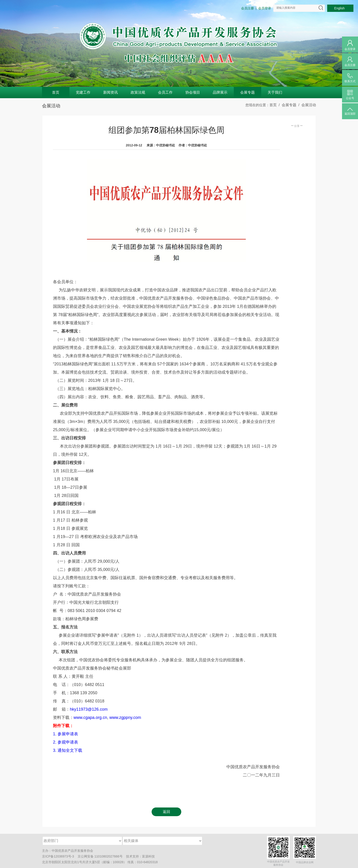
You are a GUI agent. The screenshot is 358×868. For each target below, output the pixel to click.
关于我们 (275, 92)
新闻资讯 (111, 92)
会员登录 (265, 8)
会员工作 (165, 92)
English (340, 8)
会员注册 (247, 8)
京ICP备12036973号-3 (58, 856)
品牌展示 (220, 92)
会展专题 (247, 92)
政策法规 (138, 92)
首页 (56, 92)
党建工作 (83, 92)
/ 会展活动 (306, 105)
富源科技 (148, 856)
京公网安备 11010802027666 (99, 856)
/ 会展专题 (287, 105)
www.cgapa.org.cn (90, 718)
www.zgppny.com (125, 718)
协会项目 (193, 92)
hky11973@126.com (89, 709)
